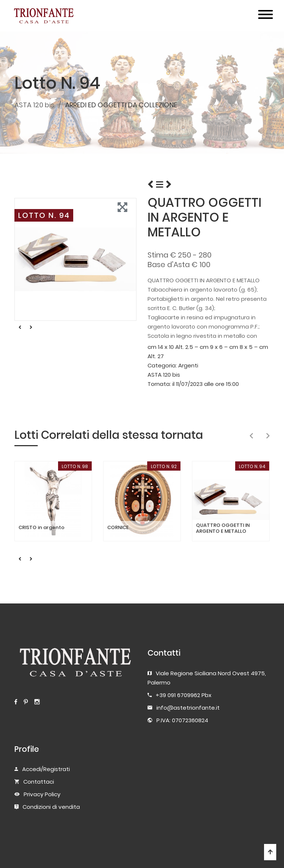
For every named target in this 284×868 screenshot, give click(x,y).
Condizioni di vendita (51, 807)
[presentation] (251, 436)
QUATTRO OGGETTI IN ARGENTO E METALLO (223, 528)
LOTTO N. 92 (164, 466)
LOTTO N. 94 (44, 215)
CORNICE (118, 528)
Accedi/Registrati (46, 769)
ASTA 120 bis (34, 105)
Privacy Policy (42, 794)
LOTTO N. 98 (75, 466)
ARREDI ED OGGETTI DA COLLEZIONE (121, 105)
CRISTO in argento (41, 528)
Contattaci (39, 782)
